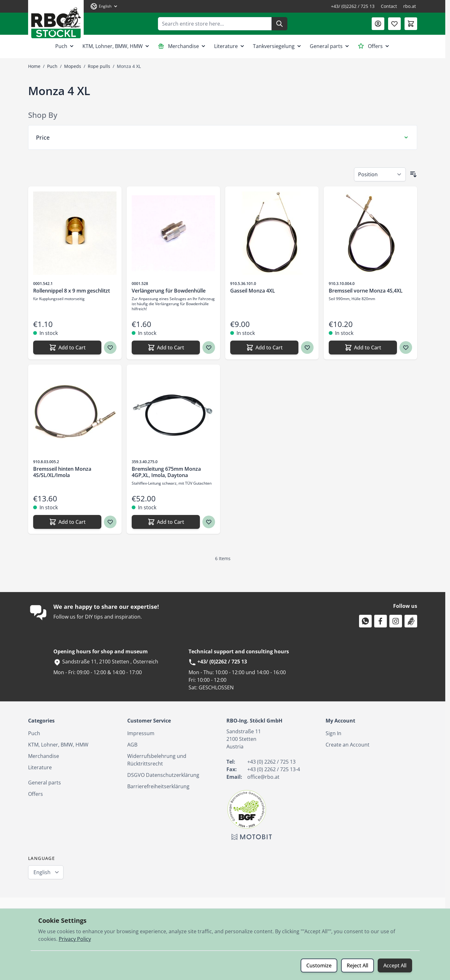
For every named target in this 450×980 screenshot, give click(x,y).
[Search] (279, 24)
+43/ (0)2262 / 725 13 (353, 6)
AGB (132, 745)
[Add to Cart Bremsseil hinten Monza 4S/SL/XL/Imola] (67, 522)
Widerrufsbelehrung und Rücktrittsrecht (157, 760)
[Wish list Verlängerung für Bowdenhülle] (209, 348)
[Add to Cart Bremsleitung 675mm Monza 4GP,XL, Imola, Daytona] (166, 522)
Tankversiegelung (278, 46)
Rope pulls (99, 66)
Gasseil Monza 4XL (253, 291)
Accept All (395, 965)
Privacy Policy (75, 939)
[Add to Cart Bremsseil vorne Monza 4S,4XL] (363, 348)
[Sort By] (380, 174)
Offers (374, 46)
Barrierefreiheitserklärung (158, 786)
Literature (230, 46)
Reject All (357, 965)
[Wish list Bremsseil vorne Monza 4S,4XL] (406, 348)
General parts (330, 46)
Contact (389, 6)
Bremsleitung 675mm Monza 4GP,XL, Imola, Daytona (166, 472)
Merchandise (182, 46)
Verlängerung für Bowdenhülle (169, 291)
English (42, 872)
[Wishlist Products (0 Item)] (394, 24)
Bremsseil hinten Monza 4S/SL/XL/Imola (62, 472)
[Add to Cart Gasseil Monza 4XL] (264, 348)
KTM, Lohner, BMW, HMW (116, 46)
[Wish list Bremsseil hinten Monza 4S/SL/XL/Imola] (110, 522)
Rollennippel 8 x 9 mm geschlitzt (72, 291)
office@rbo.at (263, 777)
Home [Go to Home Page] (34, 66)
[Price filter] (223, 137)
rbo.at (410, 6)
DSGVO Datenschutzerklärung (163, 775)
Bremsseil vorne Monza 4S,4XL (366, 291)
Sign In (333, 733)
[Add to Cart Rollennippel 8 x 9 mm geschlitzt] (67, 348)
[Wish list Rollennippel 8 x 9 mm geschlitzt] (110, 348)
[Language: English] (104, 6)
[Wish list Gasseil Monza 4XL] (307, 348)
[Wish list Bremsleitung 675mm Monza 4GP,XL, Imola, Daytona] (209, 522)
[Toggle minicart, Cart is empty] (411, 24)
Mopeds (73, 66)
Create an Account (348, 745)
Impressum (141, 733)
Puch (65, 46)
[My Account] (378, 24)
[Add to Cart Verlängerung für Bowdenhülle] (166, 348)
